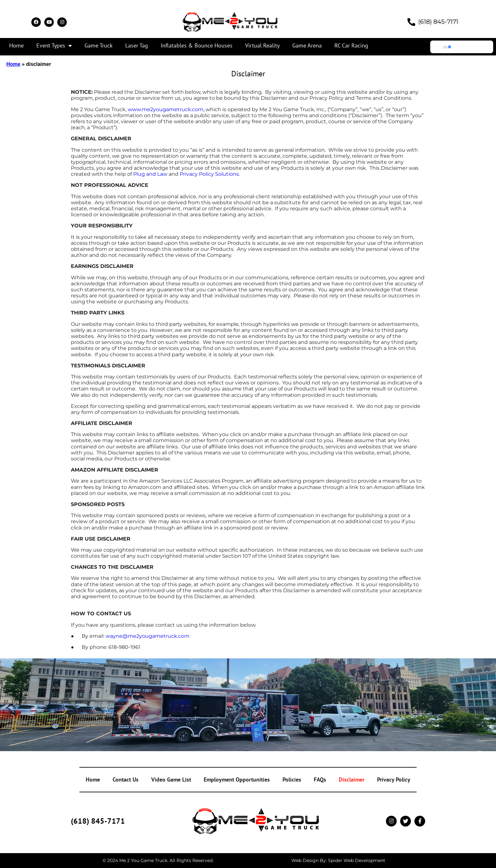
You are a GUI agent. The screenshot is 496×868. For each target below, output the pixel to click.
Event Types (54, 46)
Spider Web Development (357, 860)
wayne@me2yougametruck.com (148, 636)
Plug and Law (150, 174)
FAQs (320, 779)
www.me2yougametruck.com (166, 109)
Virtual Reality (262, 45)
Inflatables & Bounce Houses (197, 45)
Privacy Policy (394, 779)
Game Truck (99, 45)
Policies (292, 779)
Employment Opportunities (237, 779)
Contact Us (126, 779)
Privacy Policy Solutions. (210, 174)
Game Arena (307, 45)
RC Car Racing (351, 45)
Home (16, 45)
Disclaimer (352, 779)
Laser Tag (137, 45)
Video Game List (171, 779)
